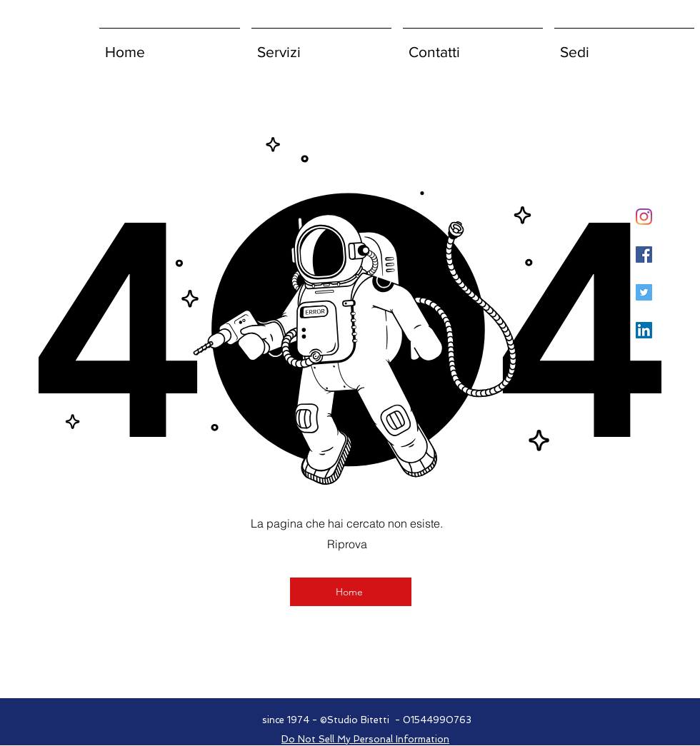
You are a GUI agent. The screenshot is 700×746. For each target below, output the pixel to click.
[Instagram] (644, 217)
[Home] (351, 592)
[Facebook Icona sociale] (644, 254)
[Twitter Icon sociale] (644, 292)
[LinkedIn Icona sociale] (644, 330)
